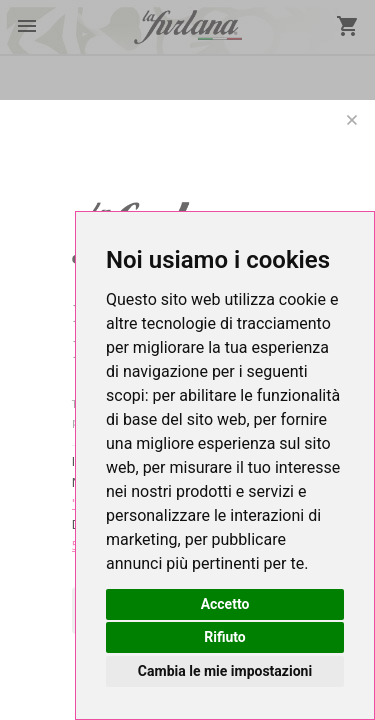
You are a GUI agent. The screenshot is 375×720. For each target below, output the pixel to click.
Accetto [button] (225, 604)
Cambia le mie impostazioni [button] (225, 671)
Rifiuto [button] (225, 637)
